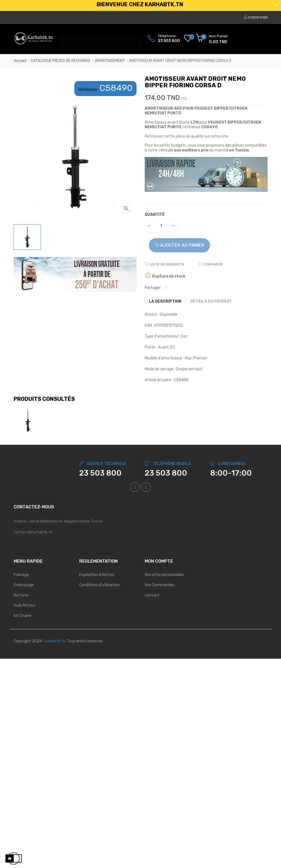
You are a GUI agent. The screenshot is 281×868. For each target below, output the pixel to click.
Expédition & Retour (97, 575)
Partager (166, 288)
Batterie (21, 595)
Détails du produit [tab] (211, 301)
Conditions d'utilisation (99, 585)
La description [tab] (165, 301)
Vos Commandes (159, 585)
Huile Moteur (25, 605)
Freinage (21, 575)
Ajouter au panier (179, 245)
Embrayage (24, 585)
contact (152, 595)
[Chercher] (101, 39)
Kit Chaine (23, 616)
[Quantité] (161, 226)
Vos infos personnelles (164, 575)
